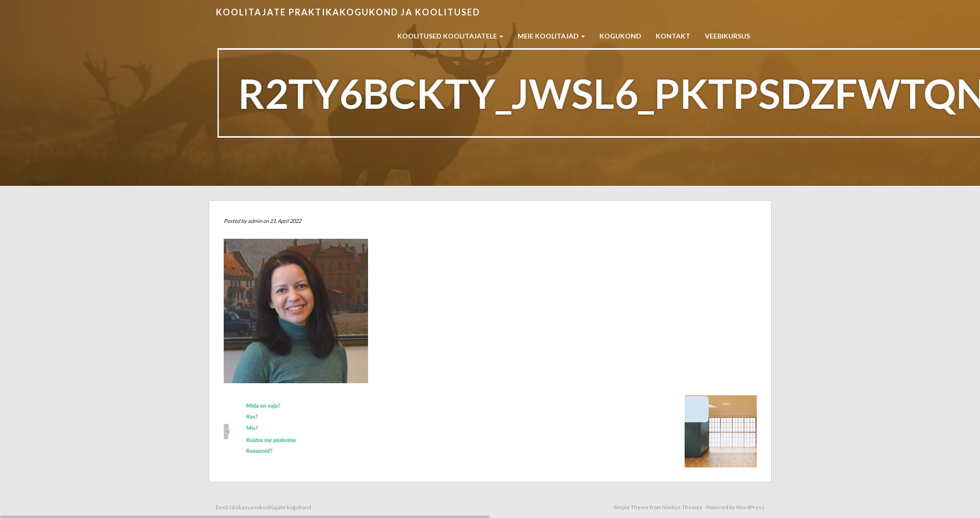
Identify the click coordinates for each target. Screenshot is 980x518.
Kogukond (620, 36)
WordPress (750, 507)
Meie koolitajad (551, 36)
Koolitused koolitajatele (450, 36)
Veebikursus (727, 36)
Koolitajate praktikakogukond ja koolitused (348, 12)
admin (255, 221)
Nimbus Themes (682, 507)
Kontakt (673, 36)
